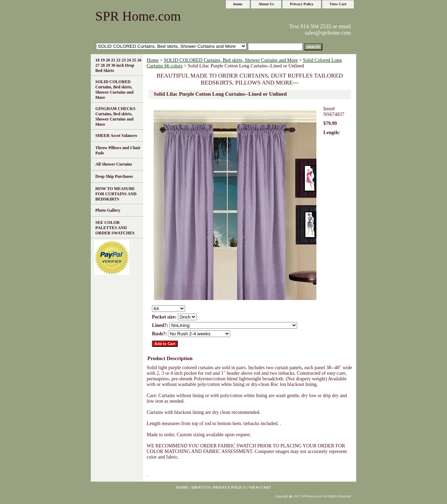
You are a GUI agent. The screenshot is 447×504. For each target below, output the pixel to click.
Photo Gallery (108, 210)
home (238, 4)
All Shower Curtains (114, 164)
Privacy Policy (302, 4)
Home (153, 60)
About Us (266, 4)
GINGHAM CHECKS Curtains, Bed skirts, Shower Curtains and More (115, 116)
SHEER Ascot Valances (116, 136)
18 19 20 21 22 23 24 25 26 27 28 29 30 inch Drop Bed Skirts (118, 65)
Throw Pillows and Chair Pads (118, 150)
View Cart (338, 4)
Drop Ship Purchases (114, 176)
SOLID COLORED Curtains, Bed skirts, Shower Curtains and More (231, 60)
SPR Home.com (138, 16)
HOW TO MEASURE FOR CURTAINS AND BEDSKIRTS (116, 194)
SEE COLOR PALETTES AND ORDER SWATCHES (115, 228)
